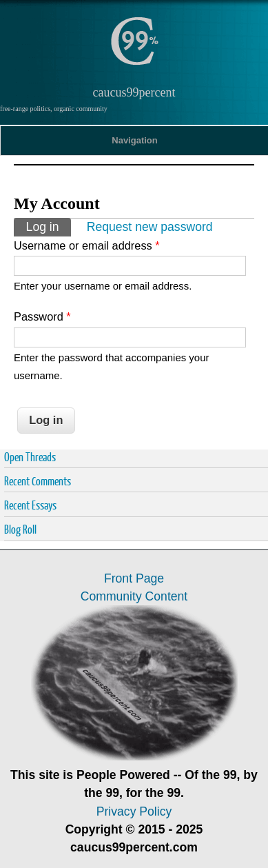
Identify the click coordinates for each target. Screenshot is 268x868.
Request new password (150, 227)
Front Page (134, 578)
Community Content (134, 596)
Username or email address (87, 245)
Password (42, 316)
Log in (49, 226)
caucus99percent (134, 92)
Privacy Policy (134, 811)
